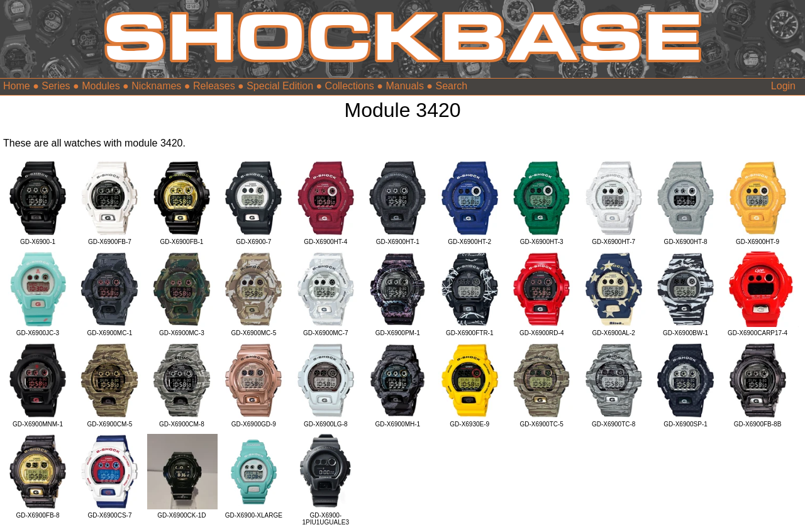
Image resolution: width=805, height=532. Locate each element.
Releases (214, 86)
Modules (101, 86)
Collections (350, 86)
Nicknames (156, 86)
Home (17, 86)
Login (783, 86)
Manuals (404, 86)
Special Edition (280, 86)
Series (56, 86)
